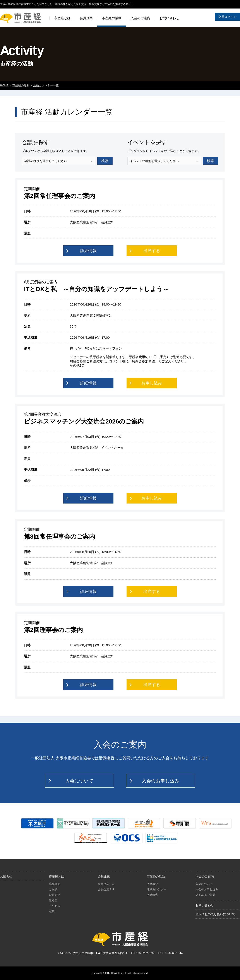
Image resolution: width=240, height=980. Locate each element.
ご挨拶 (53, 889)
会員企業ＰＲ (106, 889)
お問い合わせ (205, 905)
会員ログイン (227, 17)
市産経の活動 (21, 85)
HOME (4, 85)
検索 (105, 161)
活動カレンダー (157, 889)
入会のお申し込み (161, 781)
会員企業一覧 (106, 884)
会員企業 (104, 876)
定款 (52, 911)
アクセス (55, 906)
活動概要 (152, 884)
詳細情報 (88, 251)
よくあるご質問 (205, 895)
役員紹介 (55, 895)
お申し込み (152, 383)
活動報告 (152, 895)
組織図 (53, 900)
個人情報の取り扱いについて (215, 914)
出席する (152, 251)
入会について (79, 781)
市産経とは (57, 876)
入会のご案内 (205, 876)
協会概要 (55, 884)
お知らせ (6, 876)
